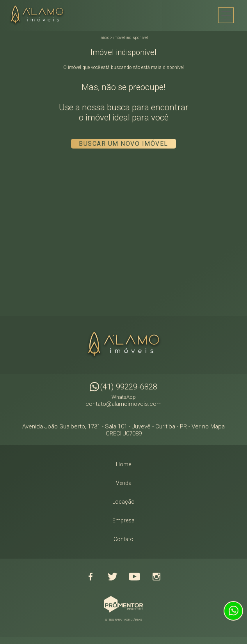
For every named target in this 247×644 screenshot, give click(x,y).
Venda (124, 483)
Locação (123, 502)
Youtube (135, 577)
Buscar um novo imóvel (123, 144)
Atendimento (233, 611)
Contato (123, 539)
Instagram (156, 577)
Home (123, 464)
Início (104, 38)
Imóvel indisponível (131, 38)
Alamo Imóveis (124, 345)
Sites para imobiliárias (124, 620)
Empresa (123, 520)
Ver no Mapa (208, 426)
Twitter (113, 577)
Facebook (91, 577)
